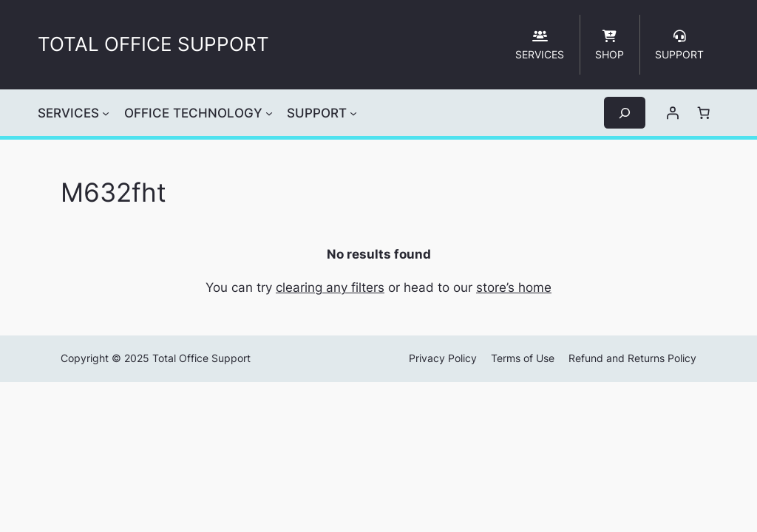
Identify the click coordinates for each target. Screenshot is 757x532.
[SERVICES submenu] (106, 113)
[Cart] (704, 113)
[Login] (673, 113)
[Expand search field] (625, 113)
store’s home (514, 287)
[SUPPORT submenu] (353, 113)
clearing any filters (330, 287)
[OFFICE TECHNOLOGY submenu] (269, 113)
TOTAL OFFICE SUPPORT (153, 44)
